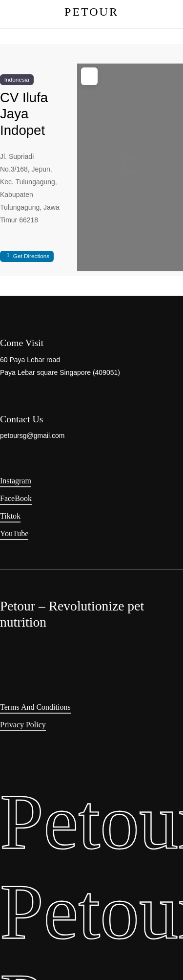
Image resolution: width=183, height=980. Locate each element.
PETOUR (91, 12)
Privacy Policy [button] (23, 725)
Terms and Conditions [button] (35, 707)
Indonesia (17, 79)
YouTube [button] (14, 534)
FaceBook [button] (16, 498)
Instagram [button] (16, 481)
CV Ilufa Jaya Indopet (24, 114)
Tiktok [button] (10, 516)
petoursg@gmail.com (32, 436)
